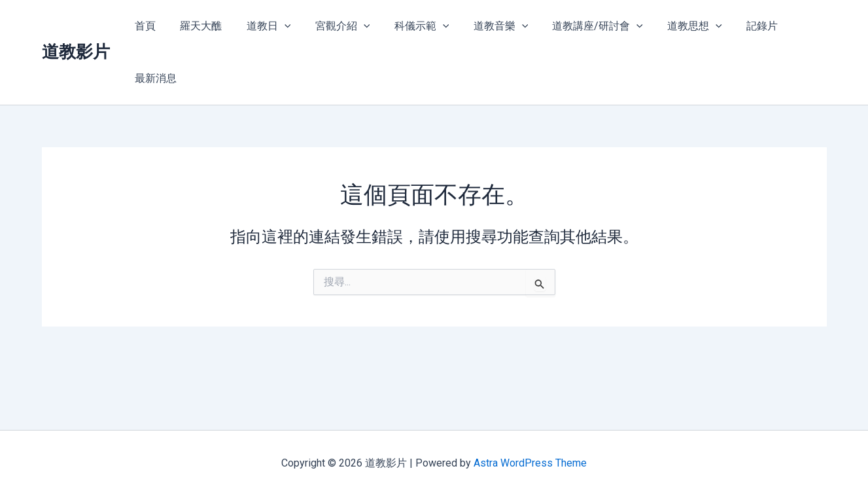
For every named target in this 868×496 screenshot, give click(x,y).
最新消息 (795, 26)
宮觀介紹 (336, 26)
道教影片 (76, 26)
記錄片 (738, 26)
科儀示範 (411, 26)
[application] (281, 26)
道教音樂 (487, 26)
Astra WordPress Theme (530, 463)
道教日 (265, 26)
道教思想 (674, 26)
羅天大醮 (201, 26)
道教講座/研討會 (580, 26)
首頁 (148, 26)
